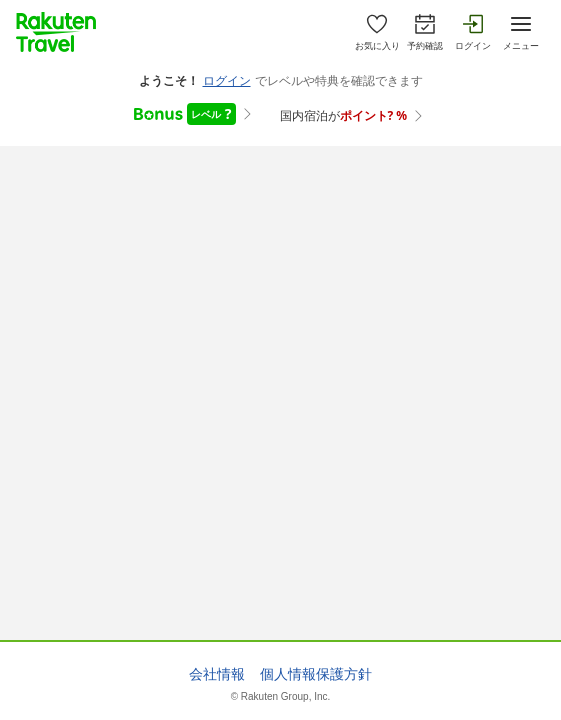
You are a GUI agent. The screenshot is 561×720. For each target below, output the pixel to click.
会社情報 (217, 674)
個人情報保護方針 (316, 674)
